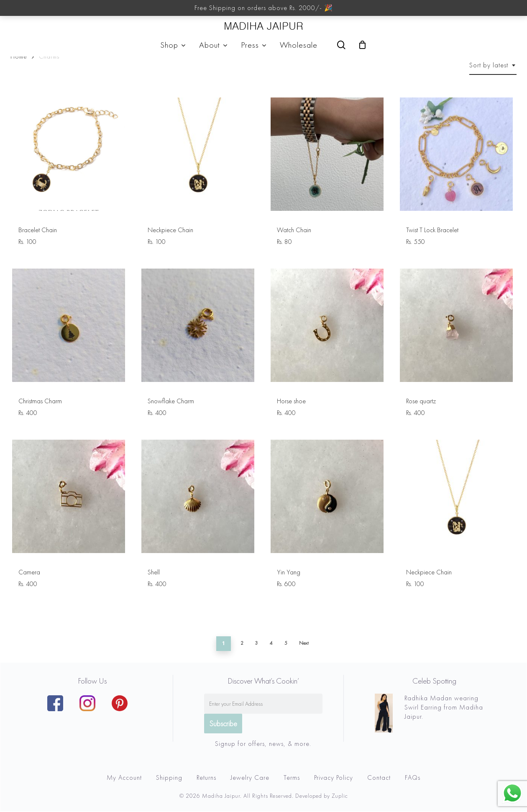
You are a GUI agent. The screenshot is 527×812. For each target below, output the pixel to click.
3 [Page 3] (257, 643)
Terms (292, 777)
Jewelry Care (250, 777)
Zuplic (340, 796)
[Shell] (198, 496)
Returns (206, 777)
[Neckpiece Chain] (198, 154)
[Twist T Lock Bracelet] (456, 154)
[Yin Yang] (327, 496)
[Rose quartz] (456, 325)
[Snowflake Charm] (198, 325)
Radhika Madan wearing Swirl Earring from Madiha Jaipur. (444, 707)
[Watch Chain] (327, 154)
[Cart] (363, 45)
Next (304, 643)
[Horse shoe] (327, 325)
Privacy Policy (334, 777)
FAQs (413, 777)
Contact (379, 777)
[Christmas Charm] (69, 325)
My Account (124, 777)
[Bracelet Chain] (69, 154)
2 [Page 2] (242, 643)
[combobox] (493, 65)
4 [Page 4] (271, 643)
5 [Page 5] (286, 643)
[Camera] (69, 496)
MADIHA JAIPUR (263, 26)
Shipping (169, 777)
